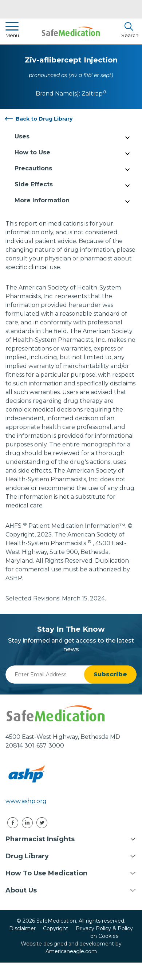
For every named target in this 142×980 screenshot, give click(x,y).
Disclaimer (22, 928)
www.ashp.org (26, 801)
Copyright (56, 928)
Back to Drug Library (44, 119)
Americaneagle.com (71, 951)
